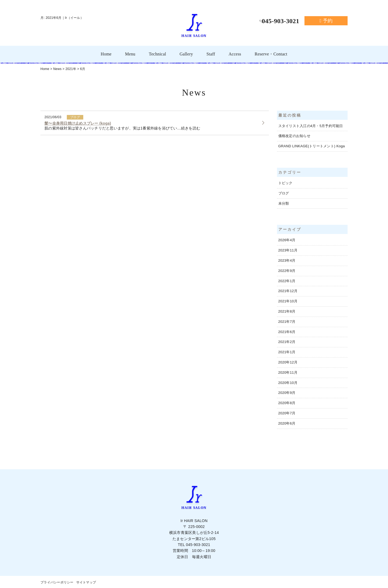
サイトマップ (86, 582)
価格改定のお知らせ (294, 136)
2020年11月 (288, 372)
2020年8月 (287, 403)
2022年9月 (287, 271)
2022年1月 (287, 281)
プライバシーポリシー (57, 582)
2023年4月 (287, 260)
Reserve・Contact (271, 54)
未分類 (284, 203)
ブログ (284, 193)
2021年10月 (288, 301)
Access (235, 54)
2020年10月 (288, 383)
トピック (285, 183)
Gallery (186, 54)
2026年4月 (287, 240)
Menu (130, 54)
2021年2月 (287, 342)
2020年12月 (288, 362)
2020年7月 (287, 413)
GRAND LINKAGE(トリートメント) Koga (312, 146)
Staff (211, 54)
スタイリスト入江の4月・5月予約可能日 (311, 126)
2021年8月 (287, 311)
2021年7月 (287, 322)
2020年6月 (287, 423)
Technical (157, 54)
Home (106, 54)
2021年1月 (287, 352)
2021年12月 (288, 291)
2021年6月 (287, 332)
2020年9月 (287, 393)
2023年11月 (288, 250)
